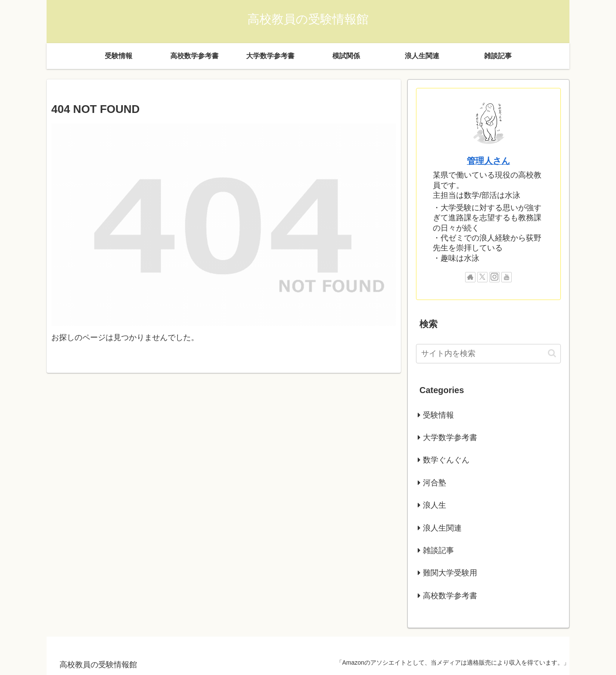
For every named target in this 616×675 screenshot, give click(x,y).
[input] (488, 354)
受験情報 (438, 415)
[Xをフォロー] (482, 277)
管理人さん (488, 161)
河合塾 (435, 483)
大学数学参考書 (450, 437)
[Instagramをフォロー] (494, 277)
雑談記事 (438, 550)
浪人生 (435, 505)
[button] (552, 353)
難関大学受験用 (450, 573)
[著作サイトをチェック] (470, 277)
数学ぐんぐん (446, 460)
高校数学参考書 (450, 596)
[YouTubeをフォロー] (507, 277)
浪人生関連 (442, 528)
